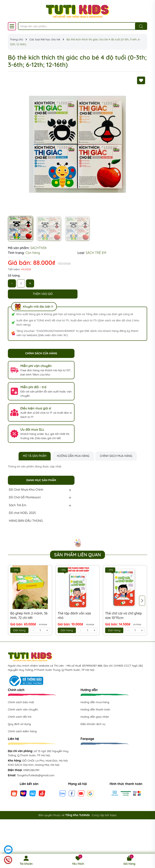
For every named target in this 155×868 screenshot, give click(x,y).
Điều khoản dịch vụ (93, 724)
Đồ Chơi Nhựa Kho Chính (26, 490)
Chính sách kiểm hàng (22, 731)
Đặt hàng (19, 630)
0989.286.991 (31, 770)
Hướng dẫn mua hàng (95, 702)
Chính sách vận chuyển (23, 709)
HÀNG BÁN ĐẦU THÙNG (26, 521)
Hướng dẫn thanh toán (95, 709)
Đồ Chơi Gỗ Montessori (25, 497)
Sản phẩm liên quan (77, 555)
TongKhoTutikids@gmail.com (36, 775)
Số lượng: (14, 276)
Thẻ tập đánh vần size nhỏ (74, 615)
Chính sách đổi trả (20, 717)
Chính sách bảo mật (21, 702)
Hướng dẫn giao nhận (95, 717)
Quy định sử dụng (19, 724)
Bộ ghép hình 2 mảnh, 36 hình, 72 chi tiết (29, 615)
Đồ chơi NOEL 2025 (22, 513)
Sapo (113, 815)
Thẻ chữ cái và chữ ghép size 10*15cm (124, 615)
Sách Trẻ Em (18, 505)
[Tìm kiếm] (141, 26)
